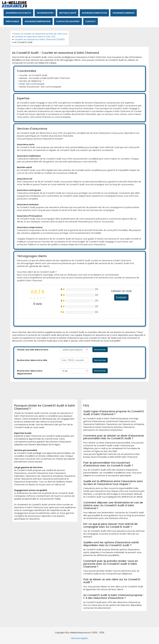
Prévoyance (12, 21)
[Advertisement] (83, 390)
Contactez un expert (68, 21)
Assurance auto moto (18, 13)
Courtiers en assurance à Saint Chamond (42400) (40, 39)
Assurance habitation (94, 13)
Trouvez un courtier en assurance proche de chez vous (40, 34)
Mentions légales (79, 638)
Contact (91, 21)
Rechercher (100, 350)
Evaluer (121, 297)
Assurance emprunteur (38, 21)
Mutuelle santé (68, 13)
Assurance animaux (124, 13)
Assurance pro (45, 13)
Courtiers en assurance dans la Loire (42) (35, 37)
